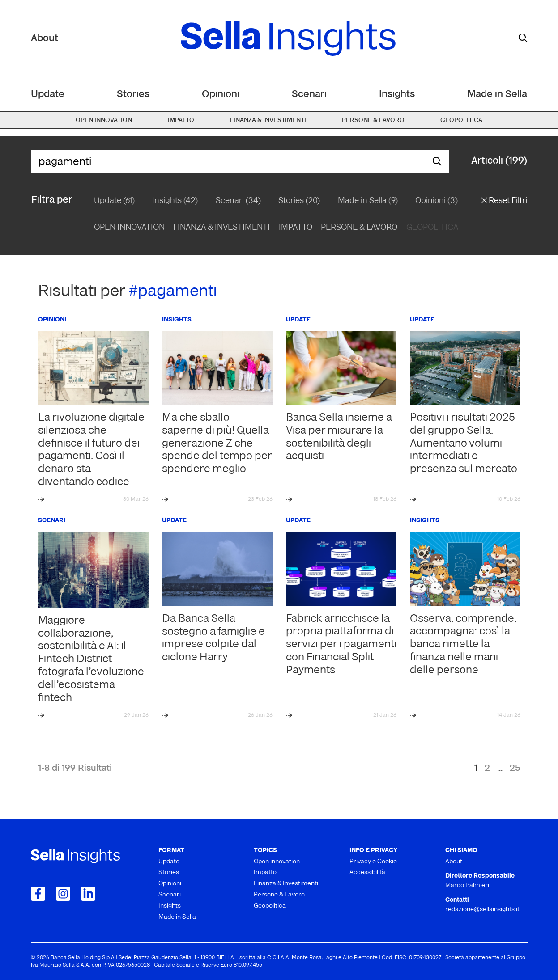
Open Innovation (129, 228)
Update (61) (114, 201)
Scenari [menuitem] (309, 95)
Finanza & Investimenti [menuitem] (268, 120)
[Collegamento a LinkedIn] (88, 894)
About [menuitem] (454, 862)
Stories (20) (299, 201)
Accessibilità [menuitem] (367, 872)
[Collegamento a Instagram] (63, 894)
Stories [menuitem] (133, 95)
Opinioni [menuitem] (221, 95)
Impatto (296, 228)
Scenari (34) (238, 201)
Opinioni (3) (437, 201)
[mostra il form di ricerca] (523, 38)
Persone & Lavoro (359, 228)
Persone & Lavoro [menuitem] (373, 120)
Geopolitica (432, 228)
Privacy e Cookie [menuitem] (373, 862)
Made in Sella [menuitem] (497, 95)
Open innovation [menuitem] (104, 120)
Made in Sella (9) (368, 201)
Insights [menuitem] (397, 95)
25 (515, 769)
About (45, 39)
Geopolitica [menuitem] (461, 120)
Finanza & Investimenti (221, 228)
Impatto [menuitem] (181, 120)
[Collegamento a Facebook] (38, 894)
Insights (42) (175, 201)
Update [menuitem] (48, 95)
